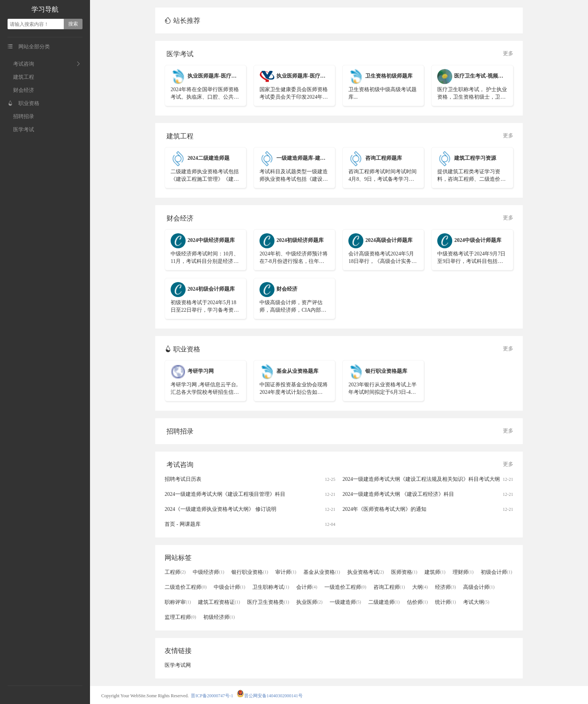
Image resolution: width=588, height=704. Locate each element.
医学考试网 (178, 665)
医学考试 (21, 130)
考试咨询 (21, 64)
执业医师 (309, 602)
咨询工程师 (389, 587)
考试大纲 (476, 602)
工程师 (175, 572)
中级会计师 (229, 587)
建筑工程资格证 (219, 602)
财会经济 (21, 90)
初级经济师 (219, 617)
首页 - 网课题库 (183, 524)
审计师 (286, 572)
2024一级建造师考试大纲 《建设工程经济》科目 (398, 494)
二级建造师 (384, 602)
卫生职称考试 (271, 587)
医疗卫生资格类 (268, 602)
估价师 (417, 602)
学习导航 (45, 9)
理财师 (463, 572)
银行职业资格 (250, 572)
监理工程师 (180, 617)
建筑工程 (21, 77)
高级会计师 (479, 587)
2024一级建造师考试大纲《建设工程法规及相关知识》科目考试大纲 (421, 479)
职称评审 (178, 602)
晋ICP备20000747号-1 (212, 696)
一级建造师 (345, 602)
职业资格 (23, 103)
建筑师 (435, 572)
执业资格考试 (366, 572)
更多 (508, 53)
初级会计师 (496, 572)
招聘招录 (21, 116)
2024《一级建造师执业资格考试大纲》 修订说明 (220, 509)
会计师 (307, 587)
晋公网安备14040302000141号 (270, 696)
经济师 (445, 587)
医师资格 (404, 572)
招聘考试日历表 (183, 479)
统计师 (445, 602)
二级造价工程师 (186, 587)
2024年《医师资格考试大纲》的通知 (384, 509)
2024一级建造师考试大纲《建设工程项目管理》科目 (225, 494)
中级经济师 (208, 572)
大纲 (420, 587)
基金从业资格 (322, 572)
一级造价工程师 (345, 587)
